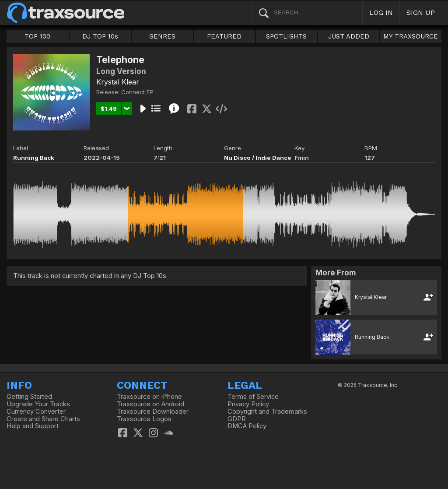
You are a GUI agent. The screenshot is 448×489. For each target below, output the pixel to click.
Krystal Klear (118, 82)
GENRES (162, 36)
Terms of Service (253, 397)
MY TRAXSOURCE (411, 36)
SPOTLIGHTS (286, 36)
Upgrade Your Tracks (38, 404)
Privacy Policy (248, 404)
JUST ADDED (349, 36)
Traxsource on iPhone (149, 397)
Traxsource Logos (144, 419)
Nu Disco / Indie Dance (258, 158)
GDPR (237, 419)
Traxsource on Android (150, 404)
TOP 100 (37, 36)
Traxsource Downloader (153, 412)
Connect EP (137, 92)
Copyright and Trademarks (267, 412)
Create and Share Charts (43, 419)
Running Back (34, 158)
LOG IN (381, 12)
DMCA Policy (247, 426)
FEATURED (224, 36)
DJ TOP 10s (100, 36)
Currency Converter (36, 412)
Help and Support (33, 426)
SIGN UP (421, 12)
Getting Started (29, 397)
